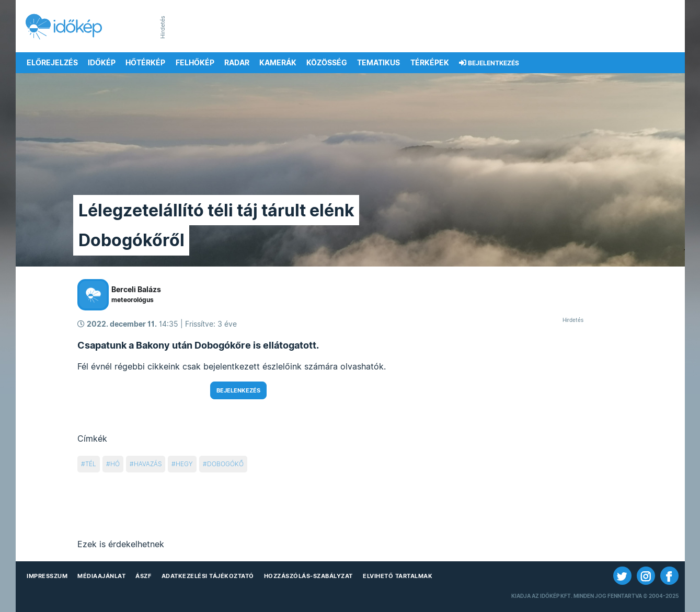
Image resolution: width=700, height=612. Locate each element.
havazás (148, 464)
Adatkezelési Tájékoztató (208, 576)
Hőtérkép (145, 63)
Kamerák (278, 63)
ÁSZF (143, 576)
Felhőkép (195, 63)
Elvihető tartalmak (398, 576)
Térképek (430, 63)
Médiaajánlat (101, 576)
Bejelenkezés (238, 390)
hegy (184, 464)
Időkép (102, 63)
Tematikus (378, 63)
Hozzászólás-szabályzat (308, 576)
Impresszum (47, 576)
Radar (237, 63)
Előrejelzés (52, 63)
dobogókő (225, 464)
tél (91, 464)
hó (115, 464)
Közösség (327, 63)
